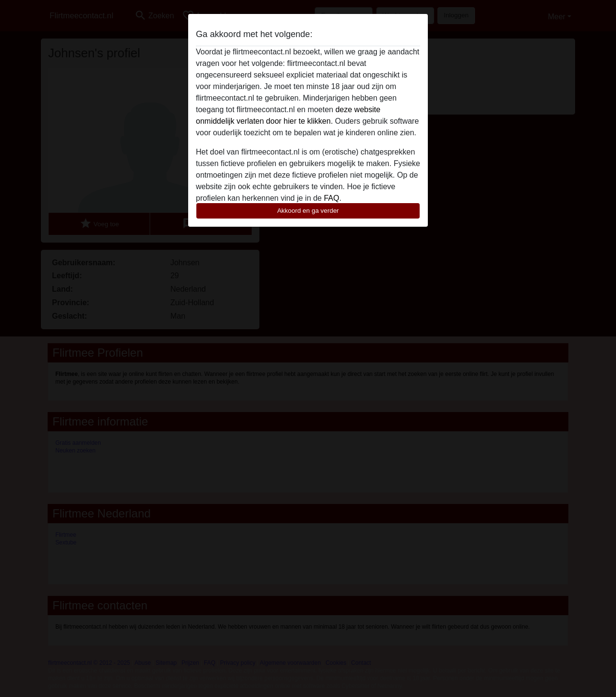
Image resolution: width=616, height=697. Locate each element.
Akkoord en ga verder (308, 211)
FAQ (332, 198)
